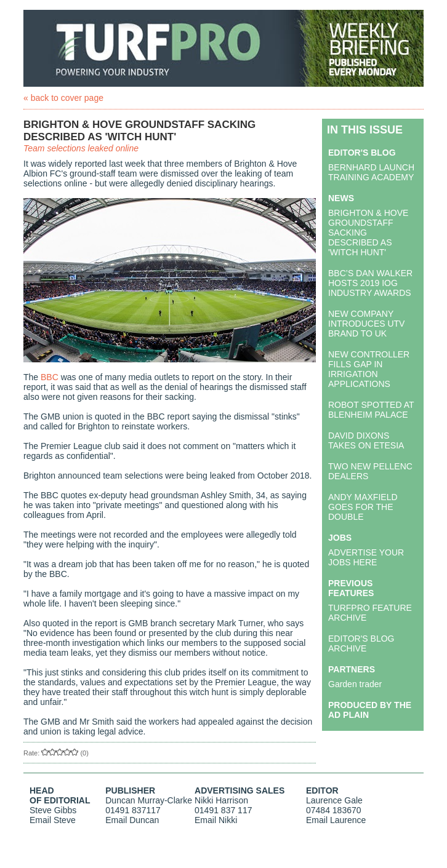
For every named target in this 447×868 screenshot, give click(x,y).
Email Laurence (336, 820)
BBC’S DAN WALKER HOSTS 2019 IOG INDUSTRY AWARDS (370, 283)
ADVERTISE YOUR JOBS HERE (366, 557)
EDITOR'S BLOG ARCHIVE (361, 643)
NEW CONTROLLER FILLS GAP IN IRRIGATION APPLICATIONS (369, 369)
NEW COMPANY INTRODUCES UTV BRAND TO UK (366, 324)
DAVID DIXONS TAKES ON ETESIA (366, 440)
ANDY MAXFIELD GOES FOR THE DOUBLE (363, 507)
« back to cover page (63, 98)
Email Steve (53, 820)
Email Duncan (132, 820)
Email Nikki (216, 820)
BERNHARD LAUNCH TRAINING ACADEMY (371, 172)
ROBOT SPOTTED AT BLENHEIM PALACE (371, 410)
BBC (50, 377)
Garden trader (355, 684)
